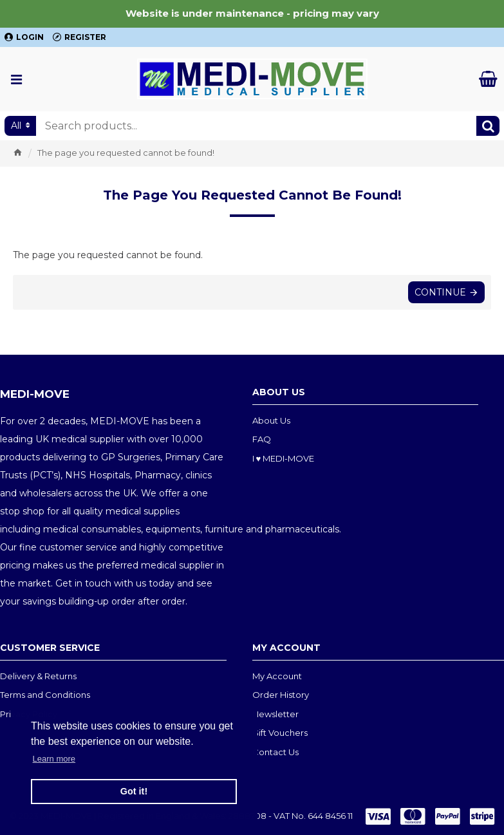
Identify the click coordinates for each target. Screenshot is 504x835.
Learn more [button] (54, 759)
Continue (440, 292)
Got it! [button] (134, 791)
